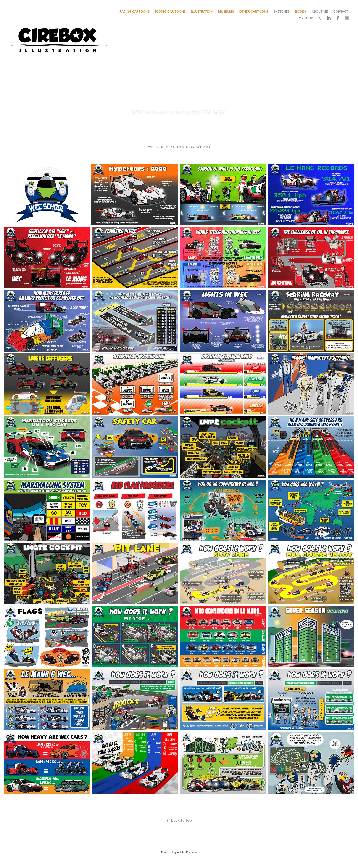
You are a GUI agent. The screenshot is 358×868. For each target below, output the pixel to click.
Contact (341, 11)
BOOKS (300, 11)
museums (226, 11)
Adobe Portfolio (187, 852)
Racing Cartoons (134, 11)
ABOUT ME (320, 11)
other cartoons (254, 11)
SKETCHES (282, 11)
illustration (202, 11)
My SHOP (306, 18)
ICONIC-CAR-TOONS (170, 11)
